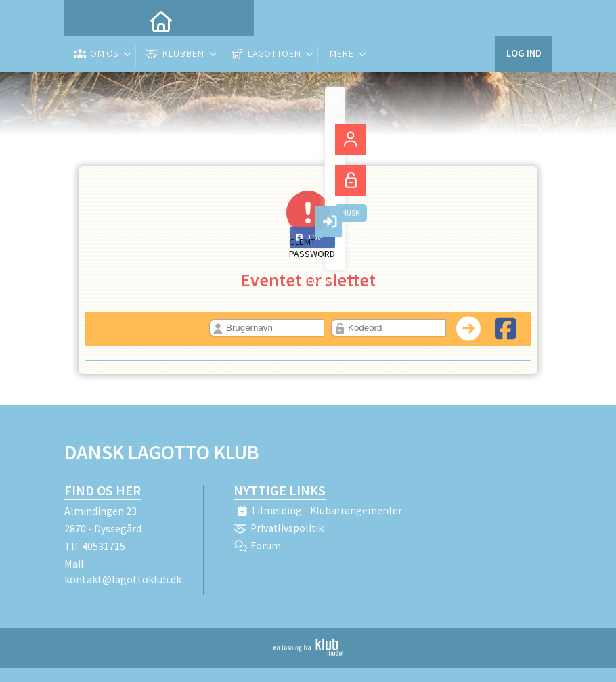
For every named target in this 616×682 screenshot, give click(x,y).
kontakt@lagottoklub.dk (123, 579)
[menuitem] (85, 20)
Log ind (523, 20)
